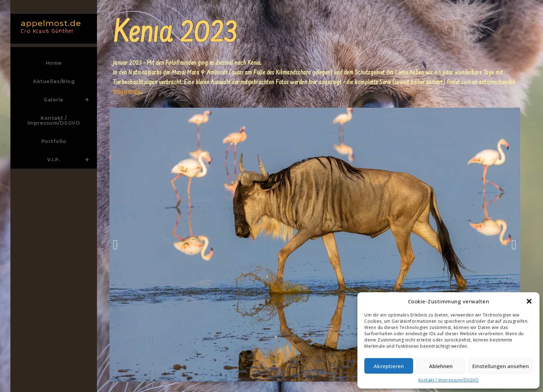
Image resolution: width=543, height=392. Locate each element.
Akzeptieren (389, 366)
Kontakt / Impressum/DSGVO (449, 380)
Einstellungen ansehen (501, 366)
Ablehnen (441, 366)
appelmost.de (52, 26)
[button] (529, 301)
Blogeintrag (127, 92)
